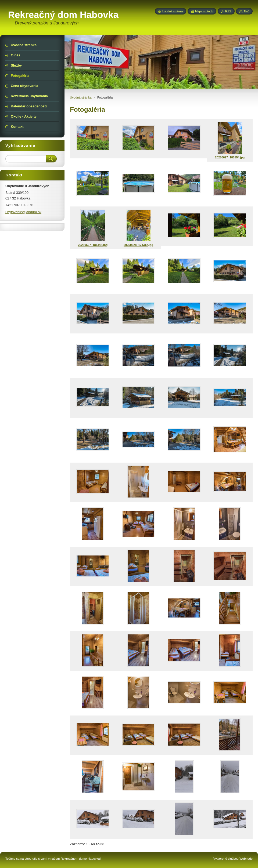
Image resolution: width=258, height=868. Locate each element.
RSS (228, 11)
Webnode (246, 859)
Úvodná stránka (81, 97)
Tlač (246, 11)
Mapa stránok (204, 11)
